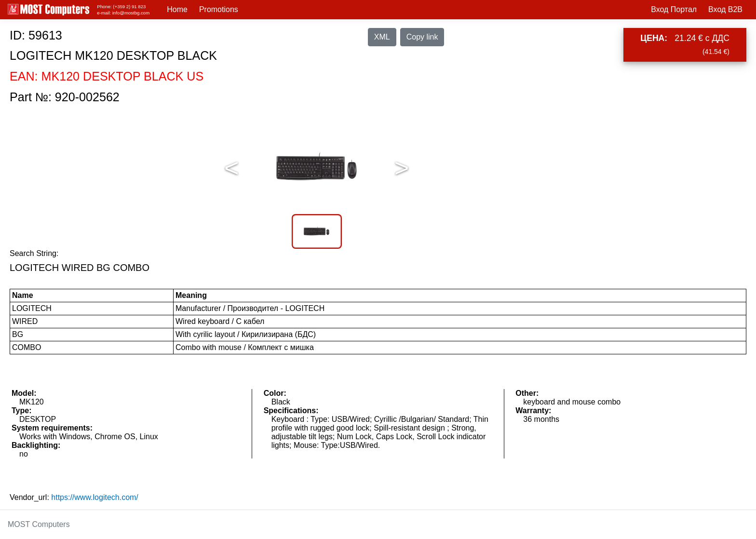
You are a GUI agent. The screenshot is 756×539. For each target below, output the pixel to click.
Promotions (219, 9)
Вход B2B (725, 9)
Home (177, 9)
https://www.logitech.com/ (95, 497)
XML (382, 37)
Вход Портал (674, 9)
